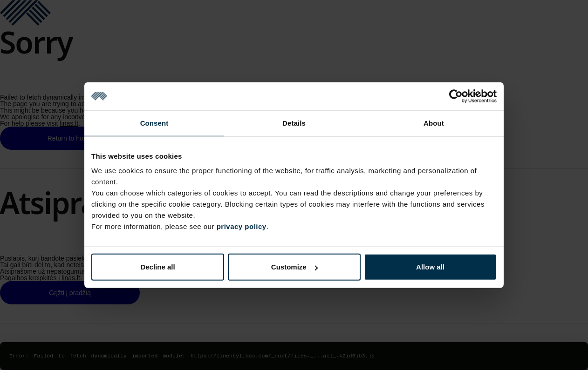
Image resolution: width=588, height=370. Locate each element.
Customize (294, 267)
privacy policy (242, 226)
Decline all (157, 267)
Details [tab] (294, 123)
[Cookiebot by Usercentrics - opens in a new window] (456, 96)
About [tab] (434, 123)
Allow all (430, 267)
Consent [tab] (154, 123)
